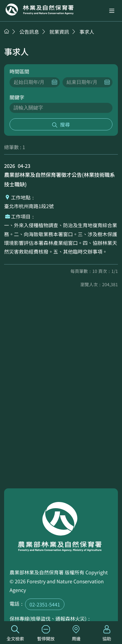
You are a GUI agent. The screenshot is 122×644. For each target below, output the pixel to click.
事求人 (87, 32)
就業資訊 (59, 32)
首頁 (7, 31)
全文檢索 (15, 634)
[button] (112, 11)
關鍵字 (17, 97)
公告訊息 (29, 32)
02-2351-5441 (45, 604)
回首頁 (40, 10)
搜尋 (65, 124)
